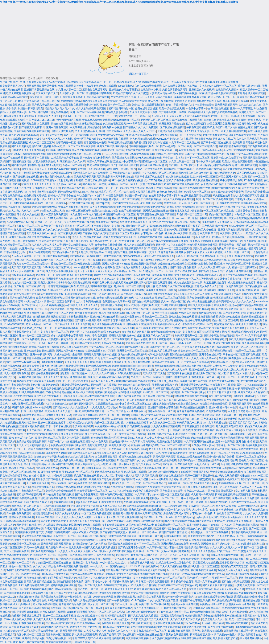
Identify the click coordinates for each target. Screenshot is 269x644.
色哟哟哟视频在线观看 (116, 139)
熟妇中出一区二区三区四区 (129, 286)
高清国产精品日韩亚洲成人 (174, 532)
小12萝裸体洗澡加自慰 (80, 203)
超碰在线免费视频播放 (59, 154)
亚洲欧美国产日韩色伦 (48, 479)
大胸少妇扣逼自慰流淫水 (156, 267)
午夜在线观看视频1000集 (201, 127)
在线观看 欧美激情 (162, 275)
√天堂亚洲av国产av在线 (196, 116)
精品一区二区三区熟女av (52, 203)
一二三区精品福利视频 (116, 154)
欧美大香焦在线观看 (107, 222)
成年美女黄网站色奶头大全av (107, 135)
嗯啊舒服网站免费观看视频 (207, 218)
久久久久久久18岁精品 (56, 377)
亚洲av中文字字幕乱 (241, 108)
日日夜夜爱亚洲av (78, 317)
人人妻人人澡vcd (154, 438)
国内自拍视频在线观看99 (132, 354)
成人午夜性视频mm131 (147, 608)
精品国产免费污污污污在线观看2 (117, 635)
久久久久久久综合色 (45, 566)
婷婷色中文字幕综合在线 (62, 196)
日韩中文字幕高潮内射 (230, 279)
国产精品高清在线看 (171, 491)
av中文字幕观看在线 (215, 423)
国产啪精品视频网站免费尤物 (103, 366)
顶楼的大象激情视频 (163, 404)
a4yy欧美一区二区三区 (248, 214)
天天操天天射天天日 (173, 487)
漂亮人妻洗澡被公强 (204, 249)
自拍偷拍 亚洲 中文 (40, 476)
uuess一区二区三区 (256, 555)
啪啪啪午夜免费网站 (207, 207)
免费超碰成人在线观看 (217, 449)
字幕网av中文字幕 (197, 86)
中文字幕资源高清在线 (138, 638)
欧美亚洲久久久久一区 (215, 619)
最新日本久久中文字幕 (80, 275)
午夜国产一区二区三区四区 (146, 377)
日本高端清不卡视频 (184, 434)
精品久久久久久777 (119, 631)
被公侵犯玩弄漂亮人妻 (209, 150)
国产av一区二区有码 (23, 563)
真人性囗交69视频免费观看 (239, 150)
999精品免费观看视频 (142, 154)
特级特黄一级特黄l (123, 513)
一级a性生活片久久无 (80, 597)
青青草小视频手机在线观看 (150, 177)
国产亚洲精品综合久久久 (218, 400)
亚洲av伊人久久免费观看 (246, 498)
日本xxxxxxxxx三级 (180, 218)
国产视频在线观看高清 (173, 127)
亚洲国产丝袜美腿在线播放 (112, 146)
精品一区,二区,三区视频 (225, 320)
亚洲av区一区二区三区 (75, 116)
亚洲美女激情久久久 (206, 286)
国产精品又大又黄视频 (104, 385)
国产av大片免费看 (255, 192)
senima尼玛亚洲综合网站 (164, 479)
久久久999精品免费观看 (148, 86)
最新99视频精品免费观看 (225, 309)
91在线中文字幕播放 (184, 332)
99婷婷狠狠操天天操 (199, 112)
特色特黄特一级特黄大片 (182, 597)
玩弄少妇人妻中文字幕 (26, 294)
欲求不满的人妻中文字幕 (226, 544)
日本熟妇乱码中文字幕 (159, 434)
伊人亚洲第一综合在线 (188, 222)
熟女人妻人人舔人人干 (34, 169)
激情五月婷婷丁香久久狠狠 (129, 290)
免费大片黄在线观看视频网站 (148, 105)
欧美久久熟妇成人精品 (105, 211)
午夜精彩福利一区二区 (212, 256)
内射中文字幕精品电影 (215, 339)
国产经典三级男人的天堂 (108, 249)
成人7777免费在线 (155, 180)
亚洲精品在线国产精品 (256, 600)
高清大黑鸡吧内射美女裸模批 (94, 483)
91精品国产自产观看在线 (65, 158)
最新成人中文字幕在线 (200, 305)
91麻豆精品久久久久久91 (71, 161)
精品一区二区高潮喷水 (221, 214)
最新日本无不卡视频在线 (119, 177)
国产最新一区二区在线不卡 (184, 165)
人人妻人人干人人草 (251, 487)
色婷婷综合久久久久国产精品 (134, 385)
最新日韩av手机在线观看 (97, 559)
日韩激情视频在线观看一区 (144, 146)
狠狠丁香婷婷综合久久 (178, 105)
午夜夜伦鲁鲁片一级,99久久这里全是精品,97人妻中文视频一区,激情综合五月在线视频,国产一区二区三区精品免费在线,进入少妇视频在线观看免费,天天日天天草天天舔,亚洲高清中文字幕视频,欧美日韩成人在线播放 (119, 2)
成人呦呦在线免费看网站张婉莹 (232, 476)
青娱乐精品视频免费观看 (96, 120)
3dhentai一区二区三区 (72, 468)
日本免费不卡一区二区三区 (165, 347)
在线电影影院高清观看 (254, 203)
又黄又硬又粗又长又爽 (123, 97)
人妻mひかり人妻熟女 (225, 366)
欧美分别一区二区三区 (35, 309)
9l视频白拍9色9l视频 (28, 597)
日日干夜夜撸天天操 (190, 135)
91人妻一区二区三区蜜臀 (88, 154)
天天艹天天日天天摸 (146, 476)
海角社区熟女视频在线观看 (168, 623)
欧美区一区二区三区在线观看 (247, 347)
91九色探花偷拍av (49, 146)
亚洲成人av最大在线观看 (89, 339)
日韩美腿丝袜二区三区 (48, 438)
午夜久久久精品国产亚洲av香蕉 (209, 593)
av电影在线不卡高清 (44, 400)
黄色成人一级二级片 (195, 491)
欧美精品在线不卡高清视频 (119, 328)
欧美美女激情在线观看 (170, 442)
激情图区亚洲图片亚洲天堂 (219, 290)
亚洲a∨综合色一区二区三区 (78, 472)
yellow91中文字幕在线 (190, 400)
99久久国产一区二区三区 (222, 86)
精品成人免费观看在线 (177, 438)
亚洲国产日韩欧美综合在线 (39, 90)
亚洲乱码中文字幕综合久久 (159, 256)
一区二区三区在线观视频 (23, 472)
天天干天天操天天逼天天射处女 (95, 271)
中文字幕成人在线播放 (125, 559)
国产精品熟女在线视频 (251, 305)
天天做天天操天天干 (47, 93)
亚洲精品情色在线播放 (138, 343)
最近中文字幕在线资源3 (250, 385)
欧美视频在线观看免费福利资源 (81, 105)
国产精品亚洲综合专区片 (132, 547)
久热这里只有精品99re (91, 252)
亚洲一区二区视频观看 (30, 404)
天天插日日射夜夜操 (213, 623)
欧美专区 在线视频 (83, 426)
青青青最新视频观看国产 (70, 400)
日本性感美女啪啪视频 (32, 623)
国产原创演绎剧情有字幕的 (226, 294)
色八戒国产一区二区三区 (67, 536)
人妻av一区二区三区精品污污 (175, 249)
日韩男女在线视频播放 (176, 635)
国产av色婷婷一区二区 (173, 146)
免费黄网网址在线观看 (70, 570)
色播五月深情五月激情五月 (228, 298)
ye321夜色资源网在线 (90, 124)
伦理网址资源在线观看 (21, 517)
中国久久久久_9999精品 (165, 381)
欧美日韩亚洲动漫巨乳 (81, 404)
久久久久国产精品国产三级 (252, 139)
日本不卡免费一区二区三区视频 (194, 343)
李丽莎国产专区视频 (94, 536)
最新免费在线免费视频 (194, 627)
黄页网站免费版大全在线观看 (135, 457)
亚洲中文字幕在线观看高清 (121, 536)
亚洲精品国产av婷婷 (73, 188)
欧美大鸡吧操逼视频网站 (20, 93)
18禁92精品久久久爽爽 (80, 423)
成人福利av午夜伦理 (202, 495)
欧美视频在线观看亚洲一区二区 (97, 411)
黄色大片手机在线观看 (165, 313)
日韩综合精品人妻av (201, 635)
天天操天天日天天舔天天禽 (42, 86)
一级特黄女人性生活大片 (114, 563)
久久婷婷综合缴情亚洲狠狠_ (163, 472)
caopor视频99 (125, 86)
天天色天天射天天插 (253, 188)
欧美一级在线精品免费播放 (78, 555)
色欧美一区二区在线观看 (131, 400)
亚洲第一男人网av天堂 (122, 464)
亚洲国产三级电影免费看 (170, 154)
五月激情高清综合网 (38, 483)
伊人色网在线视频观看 (161, 101)
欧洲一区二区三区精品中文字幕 (181, 468)
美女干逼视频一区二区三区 (92, 491)
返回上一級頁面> (138, 74)
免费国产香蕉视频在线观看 (26, 616)
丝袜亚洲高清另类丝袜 (138, 275)
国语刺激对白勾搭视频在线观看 (32, 131)
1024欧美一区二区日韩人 (57, 267)
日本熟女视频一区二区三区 (204, 377)
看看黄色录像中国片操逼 (233, 245)
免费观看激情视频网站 (44, 207)
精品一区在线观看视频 (108, 309)
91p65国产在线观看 (86, 502)
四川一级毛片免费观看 (102, 267)
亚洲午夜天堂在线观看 (61, 320)
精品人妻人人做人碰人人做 (112, 453)
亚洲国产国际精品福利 (56, 256)
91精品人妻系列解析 (117, 112)
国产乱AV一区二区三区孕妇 (88, 608)
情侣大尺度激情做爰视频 (227, 343)
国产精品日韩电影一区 (121, 108)
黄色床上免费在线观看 (239, 271)
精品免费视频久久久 (43, 487)
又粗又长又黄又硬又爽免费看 (30, 290)
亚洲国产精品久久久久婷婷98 (229, 328)
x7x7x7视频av (89, 192)
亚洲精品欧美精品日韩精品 (194, 547)
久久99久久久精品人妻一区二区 (202, 131)
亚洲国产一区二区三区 (167, 260)
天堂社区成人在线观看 (206, 563)
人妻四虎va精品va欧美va (164, 93)
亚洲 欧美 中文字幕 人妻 (213, 468)
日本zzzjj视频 (102, 203)
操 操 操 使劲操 (244, 290)
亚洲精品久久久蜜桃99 (202, 90)
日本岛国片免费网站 (52, 362)
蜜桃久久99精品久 (184, 275)
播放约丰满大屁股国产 (177, 230)
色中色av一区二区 (61, 608)
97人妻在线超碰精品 (218, 347)
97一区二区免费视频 (28, 339)
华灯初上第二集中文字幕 (110, 279)
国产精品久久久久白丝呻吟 (194, 173)
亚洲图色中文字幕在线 (99, 93)
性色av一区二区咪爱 (74, 165)
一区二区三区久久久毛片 (110, 612)
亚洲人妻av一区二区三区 (67, 184)
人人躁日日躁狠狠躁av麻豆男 (60, 525)
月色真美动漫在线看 (86, 313)
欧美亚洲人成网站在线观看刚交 (95, 286)
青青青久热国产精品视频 (38, 582)
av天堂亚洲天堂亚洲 (219, 124)
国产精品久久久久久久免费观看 (100, 101)
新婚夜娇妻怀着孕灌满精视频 (50, 457)
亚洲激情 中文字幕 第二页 (204, 233)
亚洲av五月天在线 (185, 101)
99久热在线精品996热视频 (227, 600)
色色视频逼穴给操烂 (35, 196)
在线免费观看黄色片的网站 (100, 351)
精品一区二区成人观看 (249, 351)
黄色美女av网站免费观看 (184, 604)
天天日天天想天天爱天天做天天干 (150, 619)
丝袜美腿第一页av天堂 (180, 483)
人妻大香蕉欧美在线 (44, 161)
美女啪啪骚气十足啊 (11, 302)
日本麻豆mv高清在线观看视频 (153, 582)
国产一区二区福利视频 (76, 135)
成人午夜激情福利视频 (112, 313)
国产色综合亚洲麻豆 (129, 230)
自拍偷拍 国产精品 (152, 230)
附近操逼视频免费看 (105, 230)
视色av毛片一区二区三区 (47, 555)
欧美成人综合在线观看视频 (237, 161)
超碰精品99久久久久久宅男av (90, 544)
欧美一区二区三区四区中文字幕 (78, 146)
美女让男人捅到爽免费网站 (202, 245)
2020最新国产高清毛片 (44, 180)
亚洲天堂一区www (180, 574)
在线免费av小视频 (151, 90)
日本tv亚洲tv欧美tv (203, 105)
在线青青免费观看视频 (221, 389)
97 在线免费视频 (253, 180)
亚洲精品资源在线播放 (155, 211)
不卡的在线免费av (104, 555)
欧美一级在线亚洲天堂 (172, 108)
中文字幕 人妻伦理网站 (143, 442)
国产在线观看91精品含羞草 (180, 521)
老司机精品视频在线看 (114, 260)
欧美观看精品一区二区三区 (170, 525)
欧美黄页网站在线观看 (143, 192)
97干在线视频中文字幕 (233, 207)
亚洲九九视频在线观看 (134, 472)
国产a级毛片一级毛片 (188, 226)
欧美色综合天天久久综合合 (217, 222)
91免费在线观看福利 (251, 453)
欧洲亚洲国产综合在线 (171, 124)
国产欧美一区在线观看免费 (178, 464)
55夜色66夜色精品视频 (170, 192)
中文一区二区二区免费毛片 (151, 483)
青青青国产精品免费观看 (251, 97)
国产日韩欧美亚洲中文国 (125, 165)
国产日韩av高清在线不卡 (62, 589)
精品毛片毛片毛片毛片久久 (60, 108)
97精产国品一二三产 (228, 551)
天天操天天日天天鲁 (154, 373)
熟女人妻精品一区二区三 (40, 324)
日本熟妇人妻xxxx (245, 199)
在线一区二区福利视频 (63, 233)
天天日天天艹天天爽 (51, 135)
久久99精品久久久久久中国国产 (48, 593)
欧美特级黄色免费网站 (153, 207)
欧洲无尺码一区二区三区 (222, 97)
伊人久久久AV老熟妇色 (74, 347)
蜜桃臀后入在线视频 (128, 574)
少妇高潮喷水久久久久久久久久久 (235, 302)
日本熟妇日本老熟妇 (244, 396)
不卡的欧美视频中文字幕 (105, 226)
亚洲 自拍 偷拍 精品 (247, 442)
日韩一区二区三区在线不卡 (59, 302)
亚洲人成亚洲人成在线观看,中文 (142, 305)
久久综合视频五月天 (115, 124)
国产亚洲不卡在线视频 (37, 158)
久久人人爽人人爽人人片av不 (140, 131)
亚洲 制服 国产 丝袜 (151, 203)
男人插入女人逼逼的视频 (99, 290)
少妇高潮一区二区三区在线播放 (187, 392)
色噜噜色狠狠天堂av (11, 313)
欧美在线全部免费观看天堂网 (190, 97)
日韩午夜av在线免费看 (75, 479)
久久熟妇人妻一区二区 (69, 90)
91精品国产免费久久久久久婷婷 (134, 460)
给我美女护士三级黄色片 (214, 404)
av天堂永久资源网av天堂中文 (244, 411)
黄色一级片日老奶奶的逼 (44, 385)
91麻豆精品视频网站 (237, 623)
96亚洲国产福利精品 (206, 483)
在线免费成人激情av (227, 90)
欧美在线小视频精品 (53, 389)
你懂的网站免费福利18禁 (144, 445)
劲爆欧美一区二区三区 (156, 392)
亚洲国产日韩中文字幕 (175, 377)
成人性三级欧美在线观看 (242, 283)
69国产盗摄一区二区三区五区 (57, 260)
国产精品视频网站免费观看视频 (76, 358)
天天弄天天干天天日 (71, 631)
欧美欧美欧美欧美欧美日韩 (179, 237)
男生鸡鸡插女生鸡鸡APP (202, 536)
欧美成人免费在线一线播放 (161, 290)
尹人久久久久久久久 (160, 449)
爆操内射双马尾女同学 (176, 513)
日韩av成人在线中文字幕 (55, 574)
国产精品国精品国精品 (19, 161)
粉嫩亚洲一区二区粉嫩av (73, 373)
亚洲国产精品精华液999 (22, 237)
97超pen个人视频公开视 (47, 188)
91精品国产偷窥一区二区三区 (102, 188)
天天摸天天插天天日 (45, 619)
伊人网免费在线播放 (251, 638)
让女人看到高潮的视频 (234, 131)
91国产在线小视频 (102, 283)
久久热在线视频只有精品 (166, 638)
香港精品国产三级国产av (214, 559)
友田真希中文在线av (38, 233)
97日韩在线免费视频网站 (161, 226)
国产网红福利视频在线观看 (100, 460)
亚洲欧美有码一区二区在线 (115, 105)
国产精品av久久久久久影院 (125, 173)
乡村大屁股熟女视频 (36, 434)
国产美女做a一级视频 (94, 184)
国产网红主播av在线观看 (35, 124)
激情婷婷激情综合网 (91, 328)
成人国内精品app (246, 173)
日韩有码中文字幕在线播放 (139, 298)
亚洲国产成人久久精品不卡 (226, 158)
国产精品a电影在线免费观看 (241, 574)
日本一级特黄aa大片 (198, 525)
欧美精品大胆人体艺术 (13, 86)
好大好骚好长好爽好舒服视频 (193, 309)
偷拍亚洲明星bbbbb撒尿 (154, 165)
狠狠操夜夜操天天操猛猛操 (15, 604)
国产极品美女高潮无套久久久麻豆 (170, 241)
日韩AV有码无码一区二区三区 (116, 495)
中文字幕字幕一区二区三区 (134, 241)
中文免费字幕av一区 (89, 623)
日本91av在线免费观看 (129, 396)
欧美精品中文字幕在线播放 (66, 445)
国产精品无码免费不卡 (32, 127)
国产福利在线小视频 (233, 237)
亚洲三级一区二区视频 (26, 260)
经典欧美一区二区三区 (77, 226)
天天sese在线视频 (229, 317)
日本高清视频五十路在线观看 (93, 419)
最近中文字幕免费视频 (236, 218)
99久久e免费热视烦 (40, 252)
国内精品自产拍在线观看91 (179, 169)
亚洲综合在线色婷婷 (210, 354)
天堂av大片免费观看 (113, 343)
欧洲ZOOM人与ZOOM (85, 638)
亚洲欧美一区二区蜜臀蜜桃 (51, 275)
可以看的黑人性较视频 (204, 230)
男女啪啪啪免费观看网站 (14, 476)
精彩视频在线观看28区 (90, 510)
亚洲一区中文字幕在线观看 (171, 245)
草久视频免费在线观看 (206, 180)
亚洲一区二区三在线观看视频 (59, 616)
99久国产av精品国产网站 (62, 169)
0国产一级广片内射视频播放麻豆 (234, 127)
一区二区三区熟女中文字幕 (24, 574)
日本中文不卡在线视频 (197, 154)
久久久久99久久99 (196, 487)
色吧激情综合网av (71, 101)
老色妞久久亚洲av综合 (22, 249)
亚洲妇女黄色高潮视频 (170, 131)
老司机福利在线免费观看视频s (68, 366)
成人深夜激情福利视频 (17, 180)
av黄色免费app (187, 150)
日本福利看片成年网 (111, 305)
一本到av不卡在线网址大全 (112, 389)
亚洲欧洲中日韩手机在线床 (131, 555)
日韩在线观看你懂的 (236, 184)
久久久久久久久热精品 (56, 230)
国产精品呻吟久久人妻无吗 (175, 510)
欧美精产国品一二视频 (189, 423)
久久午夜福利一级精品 (253, 116)
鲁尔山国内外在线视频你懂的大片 (192, 188)
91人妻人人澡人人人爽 (231, 370)
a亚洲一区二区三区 (254, 483)
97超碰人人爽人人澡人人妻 (233, 570)
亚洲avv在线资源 (225, 442)
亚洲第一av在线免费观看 (185, 559)
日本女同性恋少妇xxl (15, 252)
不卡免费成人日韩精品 (208, 237)
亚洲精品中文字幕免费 (87, 343)
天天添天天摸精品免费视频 (175, 566)
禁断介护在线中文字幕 (179, 180)
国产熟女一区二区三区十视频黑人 (19, 241)
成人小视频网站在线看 (16, 373)
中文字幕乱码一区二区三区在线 (42, 101)
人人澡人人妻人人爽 (95, 631)
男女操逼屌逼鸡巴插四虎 (63, 510)
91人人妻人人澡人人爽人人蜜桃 (192, 294)
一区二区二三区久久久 (34, 370)
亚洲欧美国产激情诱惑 (144, 264)
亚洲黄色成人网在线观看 (251, 93)
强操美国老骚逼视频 (81, 230)
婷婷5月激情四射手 (176, 328)
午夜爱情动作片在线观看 (232, 146)
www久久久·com (188, 313)
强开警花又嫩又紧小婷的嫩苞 (186, 211)
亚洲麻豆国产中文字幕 (24, 332)
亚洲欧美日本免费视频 (58, 150)
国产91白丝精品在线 (210, 313)
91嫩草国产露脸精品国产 (167, 389)
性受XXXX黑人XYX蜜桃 (59, 139)
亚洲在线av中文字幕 (176, 233)
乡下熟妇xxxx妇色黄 (212, 184)
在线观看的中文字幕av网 (163, 196)
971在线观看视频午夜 (80, 498)
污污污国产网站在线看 (68, 120)
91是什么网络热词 (248, 506)
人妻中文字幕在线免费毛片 (109, 498)
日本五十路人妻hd (56, 453)
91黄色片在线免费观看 (146, 491)
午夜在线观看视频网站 (138, 150)
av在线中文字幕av (196, 108)
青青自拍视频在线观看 (109, 298)
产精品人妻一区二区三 (196, 192)
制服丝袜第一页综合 (136, 196)
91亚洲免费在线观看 (89, 264)
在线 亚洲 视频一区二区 (164, 502)
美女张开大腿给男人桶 (249, 324)
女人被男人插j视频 (246, 491)
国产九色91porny (21, 400)
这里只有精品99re (26, 423)
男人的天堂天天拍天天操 (133, 101)
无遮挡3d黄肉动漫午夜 (23, 419)
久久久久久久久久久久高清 (80, 362)
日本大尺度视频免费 (62, 131)
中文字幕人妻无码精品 (248, 154)
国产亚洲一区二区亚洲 (200, 203)
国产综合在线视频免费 (171, 476)
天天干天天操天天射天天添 (222, 392)
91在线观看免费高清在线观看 (194, 196)
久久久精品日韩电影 (174, 86)
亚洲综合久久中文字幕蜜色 (124, 90)
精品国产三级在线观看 (86, 476)
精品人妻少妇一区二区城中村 (154, 419)
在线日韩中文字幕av (110, 131)
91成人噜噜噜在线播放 (32, 392)
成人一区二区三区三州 (42, 143)
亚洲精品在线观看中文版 (62, 370)
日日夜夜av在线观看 (239, 260)
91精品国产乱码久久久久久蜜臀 (130, 93)
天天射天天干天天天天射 (33, 218)
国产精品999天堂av (69, 192)
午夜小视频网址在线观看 (43, 192)
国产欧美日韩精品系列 (221, 491)
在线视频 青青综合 (243, 143)
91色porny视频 (139, 339)
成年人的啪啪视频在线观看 (92, 108)
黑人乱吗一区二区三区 (101, 604)
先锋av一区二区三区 (28, 226)
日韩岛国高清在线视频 (97, 97)
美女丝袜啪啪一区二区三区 (193, 351)
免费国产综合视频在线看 (154, 574)
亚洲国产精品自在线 (168, 529)
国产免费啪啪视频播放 (199, 298)
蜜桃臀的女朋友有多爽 (209, 101)
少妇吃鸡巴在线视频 (136, 135)
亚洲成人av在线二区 (224, 139)
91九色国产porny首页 (89, 196)
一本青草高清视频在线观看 (142, 124)
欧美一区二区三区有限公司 (202, 146)
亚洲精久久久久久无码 (141, 260)
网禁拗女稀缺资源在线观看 (225, 472)
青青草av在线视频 (161, 332)
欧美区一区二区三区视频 (225, 116)
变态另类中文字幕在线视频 (79, 222)
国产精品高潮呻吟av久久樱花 (132, 479)
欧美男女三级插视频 (129, 468)
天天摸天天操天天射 (120, 578)
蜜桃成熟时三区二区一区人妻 (210, 373)
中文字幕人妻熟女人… (232, 233)
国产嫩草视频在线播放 (129, 517)
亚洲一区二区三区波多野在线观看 (215, 199)
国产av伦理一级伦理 (126, 604)
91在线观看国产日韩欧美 (228, 513)
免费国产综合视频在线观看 (61, 491)
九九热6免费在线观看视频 (23, 135)
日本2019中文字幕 (246, 336)
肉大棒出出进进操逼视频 (91, 169)
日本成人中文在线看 (28, 214)
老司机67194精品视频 (124, 218)
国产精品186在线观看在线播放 (144, 506)
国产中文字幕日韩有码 (24, 165)
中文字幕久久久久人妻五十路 (61, 411)
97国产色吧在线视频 (223, 154)
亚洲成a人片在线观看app (163, 351)
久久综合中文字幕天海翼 (144, 112)
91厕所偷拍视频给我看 (123, 419)
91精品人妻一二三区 (123, 483)
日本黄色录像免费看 (71, 97)
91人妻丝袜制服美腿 (150, 158)
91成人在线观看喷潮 (98, 165)
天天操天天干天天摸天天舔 (89, 177)
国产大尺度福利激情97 (24, 146)
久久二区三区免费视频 (180, 286)
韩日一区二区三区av (163, 343)
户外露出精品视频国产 (58, 532)
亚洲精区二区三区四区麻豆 (156, 120)
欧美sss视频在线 (239, 559)
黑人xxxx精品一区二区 (173, 302)
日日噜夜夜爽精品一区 (153, 199)
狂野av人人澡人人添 (53, 211)
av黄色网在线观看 (65, 419)
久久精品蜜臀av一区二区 (104, 241)
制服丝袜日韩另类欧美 (30, 108)
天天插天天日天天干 (240, 404)
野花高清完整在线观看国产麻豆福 (156, 214)
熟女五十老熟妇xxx (130, 317)
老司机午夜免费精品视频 (44, 373)
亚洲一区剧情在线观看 (231, 286)
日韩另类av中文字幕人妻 (125, 203)
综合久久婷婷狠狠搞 (249, 86)
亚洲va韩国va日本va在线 (116, 264)
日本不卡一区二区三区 (197, 158)
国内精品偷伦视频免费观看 (144, 510)
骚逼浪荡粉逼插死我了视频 (93, 199)
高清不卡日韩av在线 (187, 256)
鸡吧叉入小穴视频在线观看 (87, 237)
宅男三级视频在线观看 (245, 165)
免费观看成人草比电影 (85, 415)
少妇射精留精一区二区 (133, 226)
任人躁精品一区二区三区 (28, 230)
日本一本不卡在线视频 (58, 426)
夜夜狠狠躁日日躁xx (255, 241)
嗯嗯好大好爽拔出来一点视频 (125, 336)
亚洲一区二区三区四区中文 (251, 457)
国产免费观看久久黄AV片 (33, 510)
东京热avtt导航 (45, 419)
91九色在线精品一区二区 (231, 536)
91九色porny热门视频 (135, 449)
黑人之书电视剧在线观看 (86, 150)
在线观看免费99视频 (42, 551)
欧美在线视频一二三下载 (103, 116)
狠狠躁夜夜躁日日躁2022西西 (140, 249)
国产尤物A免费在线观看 (97, 218)
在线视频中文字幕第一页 (166, 362)
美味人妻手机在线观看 (32, 453)
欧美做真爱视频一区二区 (189, 336)
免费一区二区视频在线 (107, 423)
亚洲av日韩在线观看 (57, 127)
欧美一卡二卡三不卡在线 (225, 453)
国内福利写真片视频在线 (187, 339)
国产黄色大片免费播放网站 (131, 411)
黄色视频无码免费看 (128, 207)
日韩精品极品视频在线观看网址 (233, 495)
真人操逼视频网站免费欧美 (107, 324)
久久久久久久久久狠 (250, 105)
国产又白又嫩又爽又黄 (214, 419)
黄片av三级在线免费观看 (55, 214)
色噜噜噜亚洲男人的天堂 (115, 623)
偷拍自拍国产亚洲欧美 (63, 124)
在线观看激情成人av (107, 404)
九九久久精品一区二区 (24, 283)
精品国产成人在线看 (88, 370)
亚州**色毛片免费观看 (215, 135)
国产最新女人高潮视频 (124, 158)
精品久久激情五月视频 (158, 188)
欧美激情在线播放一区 (43, 570)
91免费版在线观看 (223, 196)
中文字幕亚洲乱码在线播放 (53, 112)
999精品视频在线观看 (120, 143)
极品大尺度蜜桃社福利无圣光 (164, 324)
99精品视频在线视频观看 (133, 407)
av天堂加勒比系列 (94, 570)
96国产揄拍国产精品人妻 (226, 188)
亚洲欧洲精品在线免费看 (20, 479)
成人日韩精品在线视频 (236, 101)
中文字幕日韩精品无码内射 (83, 593)
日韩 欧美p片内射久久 (240, 373)
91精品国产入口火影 (50, 116)
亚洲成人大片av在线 (11, 434)
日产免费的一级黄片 (33, 139)
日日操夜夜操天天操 (71, 396)
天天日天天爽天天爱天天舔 (26, 267)
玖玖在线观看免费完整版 (243, 135)
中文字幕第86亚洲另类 (175, 453)
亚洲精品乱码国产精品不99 (215, 165)
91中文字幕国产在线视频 (195, 362)
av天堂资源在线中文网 (175, 415)
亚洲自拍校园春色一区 (13, 483)
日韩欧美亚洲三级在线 (18, 105)
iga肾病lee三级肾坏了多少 (121, 169)
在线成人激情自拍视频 (241, 339)
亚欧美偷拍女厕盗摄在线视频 (166, 358)
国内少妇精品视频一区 (165, 150)
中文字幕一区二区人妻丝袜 (184, 143)
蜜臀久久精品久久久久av (119, 589)
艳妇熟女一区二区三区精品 (124, 199)
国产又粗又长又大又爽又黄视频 (205, 252)
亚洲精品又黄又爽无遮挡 (235, 566)
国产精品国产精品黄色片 (114, 532)
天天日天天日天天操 (116, 510)
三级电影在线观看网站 (95, 90)
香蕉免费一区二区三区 (63, 264)
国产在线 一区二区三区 (90, 589)
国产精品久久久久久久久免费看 (90, 173)
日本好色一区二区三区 (228, 445)
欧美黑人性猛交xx (83, 309)
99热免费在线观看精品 (201, 540)
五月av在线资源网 (196, 124)
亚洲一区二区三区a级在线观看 (87, 112)
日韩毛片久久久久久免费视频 (28, 150)
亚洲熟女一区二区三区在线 (132, 351)
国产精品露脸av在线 (215, 260)
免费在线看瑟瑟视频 (146, 108)
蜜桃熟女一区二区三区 (155, 161)
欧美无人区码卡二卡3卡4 (52, 283)
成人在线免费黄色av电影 (188, 283)
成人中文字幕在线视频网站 (61, 271)
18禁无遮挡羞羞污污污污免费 (65, 218)
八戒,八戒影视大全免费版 (68, 354)
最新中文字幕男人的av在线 (153, 218)
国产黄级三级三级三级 (42, 120)
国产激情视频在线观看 (25, 177)
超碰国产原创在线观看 (13, 233)
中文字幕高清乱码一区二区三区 (149, 631)
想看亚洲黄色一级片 (95, 143)
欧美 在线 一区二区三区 (147, 551)
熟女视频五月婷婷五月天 (135, 332)
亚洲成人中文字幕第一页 (127, 161)
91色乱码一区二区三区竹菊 (192, 214)
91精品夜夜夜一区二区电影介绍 (174, 563)
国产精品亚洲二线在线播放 (61, 623)
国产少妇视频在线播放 (225, 112)
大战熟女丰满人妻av (203, 445)
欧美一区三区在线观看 (117, 339)
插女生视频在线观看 (256, 298)
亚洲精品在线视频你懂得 (183, 354)
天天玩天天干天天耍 (164, 457)
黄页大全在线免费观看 (48, 540)
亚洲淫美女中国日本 (175, 536)
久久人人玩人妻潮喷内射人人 (214, 267)
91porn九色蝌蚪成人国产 (57, 173)
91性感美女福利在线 (253, 544)
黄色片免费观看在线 (152, 184)
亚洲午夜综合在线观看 (114, 370)
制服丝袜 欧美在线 (156, 286)
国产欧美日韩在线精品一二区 (145, 453)
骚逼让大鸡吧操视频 (160, 339)
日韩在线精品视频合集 (78, 294)
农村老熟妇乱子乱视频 (71, 180)
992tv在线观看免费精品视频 (30, 154)
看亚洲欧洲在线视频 (220, 396)
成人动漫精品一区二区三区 (15, 245)
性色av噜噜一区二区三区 (204, 177)
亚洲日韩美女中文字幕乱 (84, 506)
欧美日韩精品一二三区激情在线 (195, 460)
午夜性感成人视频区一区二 (197, 324)
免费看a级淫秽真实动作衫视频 (151, 143)
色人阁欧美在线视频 (177, 177)
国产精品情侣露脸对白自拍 (47, 105)
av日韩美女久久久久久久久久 (82, 305)
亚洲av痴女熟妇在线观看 (222, 93)
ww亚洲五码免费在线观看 (102, 86)
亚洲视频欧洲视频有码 (208, 275)
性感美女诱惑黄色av (84, 279)
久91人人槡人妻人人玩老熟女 (101, 407)
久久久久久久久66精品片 (103, 373)
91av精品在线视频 (113, 196)
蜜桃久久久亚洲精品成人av (219, 120)
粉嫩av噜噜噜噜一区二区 (125, 120)
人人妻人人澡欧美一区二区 (26, 256)
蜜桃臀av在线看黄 (204, 430)
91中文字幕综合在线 (231, 180)
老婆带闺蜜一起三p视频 (69, 143)
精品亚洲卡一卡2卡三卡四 (44, 97)
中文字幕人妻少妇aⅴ (194, 347)
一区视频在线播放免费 (227, 203)
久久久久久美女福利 (80, 457)
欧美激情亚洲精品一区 (103, 438)
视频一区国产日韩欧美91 (88, 139)
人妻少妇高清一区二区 (207, 464)
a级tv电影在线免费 (158, 354)
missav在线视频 (42, 407)
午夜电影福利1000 (30, 389)
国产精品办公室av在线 (134, 294)
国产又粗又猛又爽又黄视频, (238, 169)
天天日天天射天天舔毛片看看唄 (155, 97)
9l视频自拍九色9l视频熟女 (172, 264)
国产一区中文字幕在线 (150, 169)
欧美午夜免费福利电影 (16, 385)
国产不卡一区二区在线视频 (216, 143)
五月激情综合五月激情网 (119, 252)
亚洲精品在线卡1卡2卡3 (123, 566)
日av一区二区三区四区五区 (175, 445)
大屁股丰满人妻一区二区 (23, 112)
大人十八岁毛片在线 (203, 510)
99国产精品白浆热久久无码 (93, 233)
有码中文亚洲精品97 (33, 415)
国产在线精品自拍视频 (245, 525)
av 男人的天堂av (33, 302)
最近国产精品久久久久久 (81, 453)
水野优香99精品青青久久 (134, 222)
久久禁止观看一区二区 (182, 161)
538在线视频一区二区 (150, 536)
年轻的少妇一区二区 (113, 150)
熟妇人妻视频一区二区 (241, 226)
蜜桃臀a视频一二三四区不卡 (134, 116)
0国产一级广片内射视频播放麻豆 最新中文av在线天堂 (79, 442)
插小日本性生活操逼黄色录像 (25, 173)
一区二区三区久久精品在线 (219, 211)
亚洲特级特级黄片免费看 (221, 457)
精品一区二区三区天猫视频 (174, 495)
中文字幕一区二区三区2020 (135, 404)
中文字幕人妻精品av (231, 517)
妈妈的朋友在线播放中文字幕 (191, 396)
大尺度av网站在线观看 (53, 612)
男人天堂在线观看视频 (19, 317)
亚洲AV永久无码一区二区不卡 (234, 264)
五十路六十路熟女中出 (189, 498)
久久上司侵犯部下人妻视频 (249, 196)
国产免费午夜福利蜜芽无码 (95, 158)
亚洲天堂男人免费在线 (58, 279)
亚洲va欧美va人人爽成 (130, 438)
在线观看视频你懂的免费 (197, 139)
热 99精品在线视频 (218, 108)
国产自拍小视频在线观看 (145, 302)
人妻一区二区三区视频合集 (212, 434)
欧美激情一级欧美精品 (249, 120)
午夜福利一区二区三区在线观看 (104, 449)
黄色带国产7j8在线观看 (132, 434)
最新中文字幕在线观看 (99, 161)
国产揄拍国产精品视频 (22, 298)
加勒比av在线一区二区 (63, 483)
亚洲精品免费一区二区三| (155, 430)
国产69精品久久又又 (137, 347)
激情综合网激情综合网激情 (219, 336)
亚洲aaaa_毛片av (31, 328)
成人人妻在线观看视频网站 (139, 245)
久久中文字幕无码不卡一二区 (101, 434)
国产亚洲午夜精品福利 (29, 525)
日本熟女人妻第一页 (84, 642)
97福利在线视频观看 (245, 222)
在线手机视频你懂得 (130, 211)
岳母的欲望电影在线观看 (235, 464)
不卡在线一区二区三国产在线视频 (242, 354)
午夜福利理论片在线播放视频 (16, 396)
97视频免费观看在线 (130, 373)
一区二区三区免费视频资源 (96, 513)
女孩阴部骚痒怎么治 (222, 362)
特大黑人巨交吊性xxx (200, 589)
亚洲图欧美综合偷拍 (134, 324)
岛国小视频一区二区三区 (30, 635)
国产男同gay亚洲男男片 (88, 320)
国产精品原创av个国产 (214, 226)
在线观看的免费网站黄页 (195, 472)
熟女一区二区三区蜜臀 (78, 211)
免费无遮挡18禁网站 (239, 419)
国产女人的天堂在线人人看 (78, 245)
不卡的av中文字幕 (173, 158)
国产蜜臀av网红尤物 (234, 313)
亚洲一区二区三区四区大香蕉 (72, 381)
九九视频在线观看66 (253, 343)
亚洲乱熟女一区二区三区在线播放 (210, 532)
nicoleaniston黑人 (133, 256)
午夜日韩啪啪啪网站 (247, 389)
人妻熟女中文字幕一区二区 (250, 585)
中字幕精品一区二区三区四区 (30, 343)
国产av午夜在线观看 (187, 271)
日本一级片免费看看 (32, 411)
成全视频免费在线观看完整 (187, 120)
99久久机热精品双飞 (86, 131)
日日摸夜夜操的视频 (138, 426)
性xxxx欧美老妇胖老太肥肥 (39, 351)
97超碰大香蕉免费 (131, 392)
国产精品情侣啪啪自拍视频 (158, 396)
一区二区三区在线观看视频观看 (61, 328)
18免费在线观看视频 (25, 203)
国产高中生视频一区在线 (193, 93)
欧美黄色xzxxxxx (111, 332)
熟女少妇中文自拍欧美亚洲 (85, 627)
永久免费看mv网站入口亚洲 (86, 214)
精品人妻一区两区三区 (61, 343)
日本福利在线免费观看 (19, 513)
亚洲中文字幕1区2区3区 (139, 279)
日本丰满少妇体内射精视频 (231, 510)
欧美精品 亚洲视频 (200, 241)
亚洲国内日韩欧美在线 (253, 479)
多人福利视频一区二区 (32, 271)
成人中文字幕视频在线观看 (238, 275)
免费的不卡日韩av (227, 249)
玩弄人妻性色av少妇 (207, 517)
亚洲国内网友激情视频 (231, 230)
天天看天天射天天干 (226, 105)
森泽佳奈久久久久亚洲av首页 (20, 116)
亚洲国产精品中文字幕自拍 (163, 407)
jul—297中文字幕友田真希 (117, 521)
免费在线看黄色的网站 (175, 90)
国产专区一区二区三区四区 (159, 517)
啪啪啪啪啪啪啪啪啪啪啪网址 (137, 366)
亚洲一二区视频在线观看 (52, 423)
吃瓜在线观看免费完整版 (14, 143)
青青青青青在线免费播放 (109, 245)
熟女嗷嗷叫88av (119, 442)
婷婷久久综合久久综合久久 (111, 362)
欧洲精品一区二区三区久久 (123, 184)
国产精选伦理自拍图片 (184, 267)
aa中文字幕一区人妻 (175, 203)
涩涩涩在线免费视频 (245, 597)
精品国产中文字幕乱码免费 (93, 578)
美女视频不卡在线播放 (223, 385)
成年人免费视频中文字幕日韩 (120, 237)
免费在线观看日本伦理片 (72, 86)
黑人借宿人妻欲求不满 (225, 638)
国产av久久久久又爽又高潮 (106, 381)
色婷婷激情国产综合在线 (94, 430)
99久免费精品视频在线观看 (34, 585)
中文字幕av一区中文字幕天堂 (54, 237)
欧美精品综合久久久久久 (186, 419)
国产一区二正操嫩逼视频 (254, 309)
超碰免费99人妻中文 (49, 165)
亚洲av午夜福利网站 (41, 354)
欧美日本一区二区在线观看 (223, 487)
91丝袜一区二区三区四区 (49, 222)
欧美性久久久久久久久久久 (37, 184)
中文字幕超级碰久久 (56, 404)
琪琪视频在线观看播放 (160, 283)
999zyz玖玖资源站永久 (169, 139)
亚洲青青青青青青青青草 (137, 540)
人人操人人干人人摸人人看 (47, 245)
